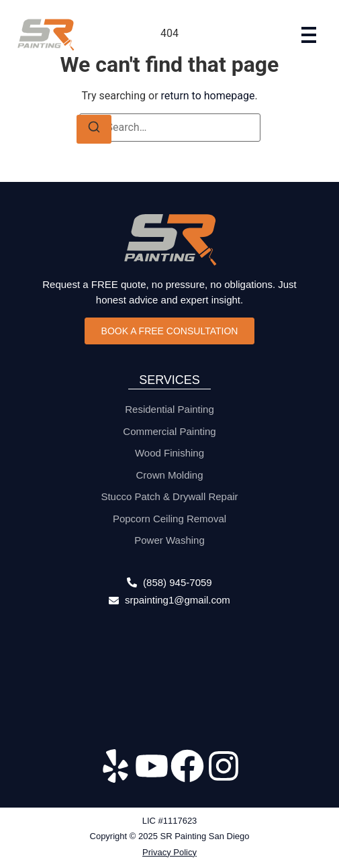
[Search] (94, 129)
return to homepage (208, 96)
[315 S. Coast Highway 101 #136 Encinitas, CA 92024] (169, 680)
